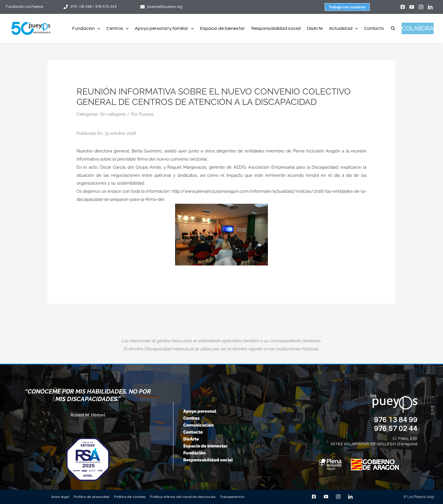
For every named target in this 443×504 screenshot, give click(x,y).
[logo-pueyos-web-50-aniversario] (31, 22)
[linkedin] (430, 7)
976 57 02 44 (396, 429)
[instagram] (421, 7)
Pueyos (146, 114)
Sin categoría (113, 114)
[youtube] (412, 7)
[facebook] (403, 7)
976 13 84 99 (396, 420)
